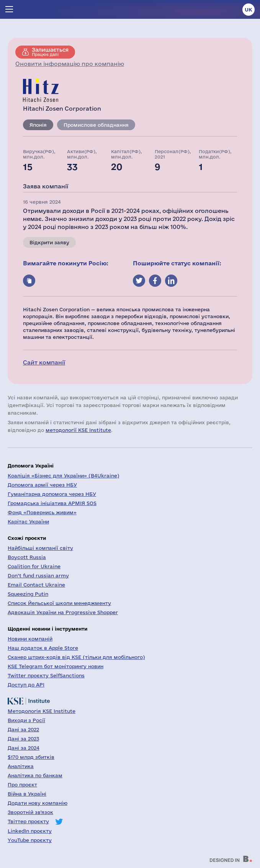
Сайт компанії (44, 362)
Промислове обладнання (96, 125)
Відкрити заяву (49, 242)
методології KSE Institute (78, 430)
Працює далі (50, 52)
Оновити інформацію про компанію (70, 64)
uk (249, 10)
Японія (38, 125)
